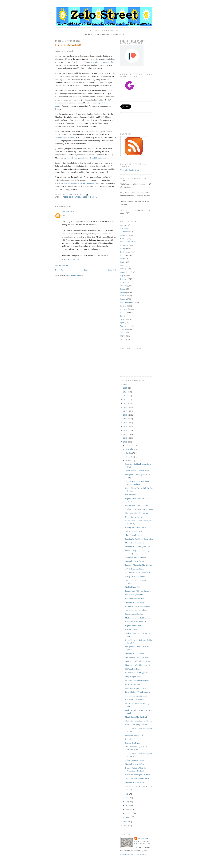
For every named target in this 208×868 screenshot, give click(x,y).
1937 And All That (132, 669)
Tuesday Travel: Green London (137, 471)
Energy (123, 249)
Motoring (124, 286)
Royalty (123, 316)
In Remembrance (132, 495)
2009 (125, 826)
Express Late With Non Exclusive (138, 591)
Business (124, 235)
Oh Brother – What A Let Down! (138, 573)
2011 (125, 442)
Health (123, 265)
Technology (125, 326)
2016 (125, 423)
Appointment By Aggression (136, 696)
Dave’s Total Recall (133, 684)
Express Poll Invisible (134, 626)
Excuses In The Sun (133, 629)
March (128, 809)
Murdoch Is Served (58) (134, 543)
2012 (125, 438)
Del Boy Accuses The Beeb (136, 622)
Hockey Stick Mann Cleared (136, 527)
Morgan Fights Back (133, 677)
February (129, 813)
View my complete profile (133, 855)
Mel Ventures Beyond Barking (137, 657)
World (123, 339)
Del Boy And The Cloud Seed (137, 505)
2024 (125, 392)
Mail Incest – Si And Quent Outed (138, 547)
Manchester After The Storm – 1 (138, 665)
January (129, 817)
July (127, 794)
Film (122, 259)
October (129, 453)
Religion (124, 312)
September (130, 457)
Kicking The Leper (132, 743)
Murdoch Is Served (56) (134, 602)
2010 (125, 822)
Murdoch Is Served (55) (134, 653)
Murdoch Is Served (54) (134, 764)
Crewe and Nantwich (129, 242)
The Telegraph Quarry (134, 535)
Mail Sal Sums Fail (133, 587)
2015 (125, 426)
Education (124, 245)
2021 (125, 403)
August (129, 461)
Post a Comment (62, 266)
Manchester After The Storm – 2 (138, 661)
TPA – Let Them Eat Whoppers (137, 610)
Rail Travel (125, 309)
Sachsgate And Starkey (134, 614)
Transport (124, 329)
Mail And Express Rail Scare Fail (138, 618)
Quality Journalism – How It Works (139, 509)
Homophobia (125, 272)
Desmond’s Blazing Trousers (136, 725)
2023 (125, 396)
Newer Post (60, 270)
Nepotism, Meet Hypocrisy (136, 557)
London (123, 279)
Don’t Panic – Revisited (134, 700)
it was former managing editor (103, 62)
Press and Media (90, 197)
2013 (125, 434)
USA (122, 336)
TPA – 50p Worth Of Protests (136, 513)
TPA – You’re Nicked (133, 531)
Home (86, 270)
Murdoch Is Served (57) (134, 561)
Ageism (123, 225)
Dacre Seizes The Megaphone (137, 673)
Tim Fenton (143, 838)
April (128, 805)
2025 (125, 388)
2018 (125, 415)
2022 (125, 400)
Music (123, 289)
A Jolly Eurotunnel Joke (134, 569)
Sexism (123, 319)
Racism (123, 306)
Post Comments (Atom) (75, 275)
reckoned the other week (65, 137)
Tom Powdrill (67, 211)
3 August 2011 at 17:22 (74, 259)
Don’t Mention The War (134, 599)
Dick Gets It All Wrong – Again (137, 606)
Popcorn (124, 299)
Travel (123, 333)
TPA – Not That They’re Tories (137, 779)
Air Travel (124, 228)
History (123, 269)
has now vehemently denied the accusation (77, 183)
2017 (125, 419)
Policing (67, 197)
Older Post (112, 270)
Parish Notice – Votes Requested (138, 692)
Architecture (125, 232)
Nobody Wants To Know (135, 760)
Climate (123, 238)
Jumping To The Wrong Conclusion (139, 539)
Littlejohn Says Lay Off (134, 735)
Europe (123, 255)
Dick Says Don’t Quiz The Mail (137, 775)
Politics (76, 197)
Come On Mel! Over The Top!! (137, 688)
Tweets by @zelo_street (130, 170)
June (128, 798)
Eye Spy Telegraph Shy (134, 595)
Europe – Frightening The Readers (138, 565)
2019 (125, 411)
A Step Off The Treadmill (135, 577)
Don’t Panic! (130, 739)
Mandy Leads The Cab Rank (136, 717)
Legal (123, 275)
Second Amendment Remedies (137, 680)
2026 (125, 384)
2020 (125, 407)
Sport (122, 323)
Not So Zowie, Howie (134, 517)
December (130, 445)
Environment (125, 252)
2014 (125, 430)
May (128, 802)
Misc (122, 282)
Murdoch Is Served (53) (134, 782)
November (130, 449)
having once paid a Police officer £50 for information (85, 158)
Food (122, 262)
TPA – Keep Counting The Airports (139, 721)
